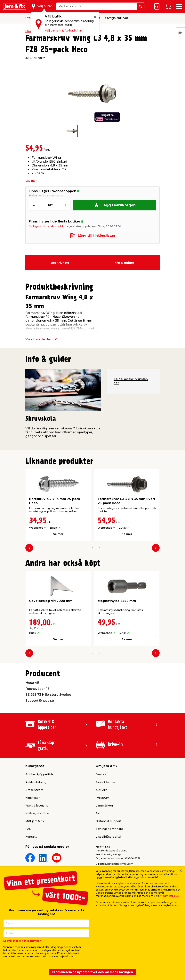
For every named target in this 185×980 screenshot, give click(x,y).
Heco (30, 31)
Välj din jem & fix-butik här (63, 31)
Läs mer (31, 181)
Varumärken (104, 806)
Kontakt (31, 837)
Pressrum (103, 798)
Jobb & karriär (105, 782)
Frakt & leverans (37, 806)
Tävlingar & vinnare (109, 829)
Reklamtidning (36, 782)
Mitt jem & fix (35, 821)
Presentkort (34, 790)
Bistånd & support (109, 821)
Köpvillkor (32, 798)
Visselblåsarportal (108, 837)
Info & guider (124, 263)
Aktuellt (101, 790)
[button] (89, 548)
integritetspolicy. (169, 896)
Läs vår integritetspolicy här (22, 941)
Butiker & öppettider (40, 774)
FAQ (28, 829)
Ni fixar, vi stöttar (37, 813)
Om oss (101, 774)
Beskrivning (60, 263)
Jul (98, 813)
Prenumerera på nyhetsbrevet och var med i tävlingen (93, 972)
